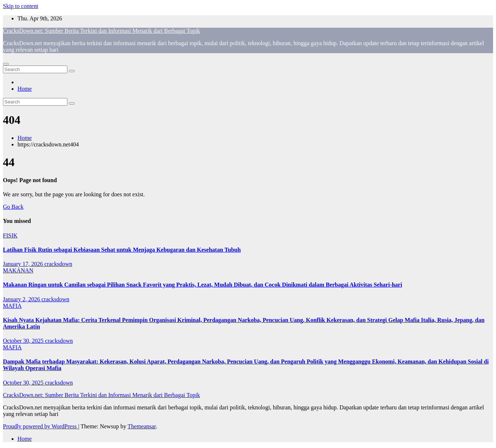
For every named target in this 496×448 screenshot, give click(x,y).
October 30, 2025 (24, 341)
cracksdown (58, 264)
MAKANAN (18, 270)
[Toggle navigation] (6, 64)
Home (25, 89)
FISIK (10, 235)
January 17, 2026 (24, 264)
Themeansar (141, 426)
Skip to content (21, 6)
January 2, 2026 (22, 299)
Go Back (13, 207)
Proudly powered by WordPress (40, 426)
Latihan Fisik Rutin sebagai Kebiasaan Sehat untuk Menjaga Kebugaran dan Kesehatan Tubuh (122, 250)
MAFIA (12, 306)
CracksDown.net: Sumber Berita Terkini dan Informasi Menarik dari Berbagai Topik (101, 31)
